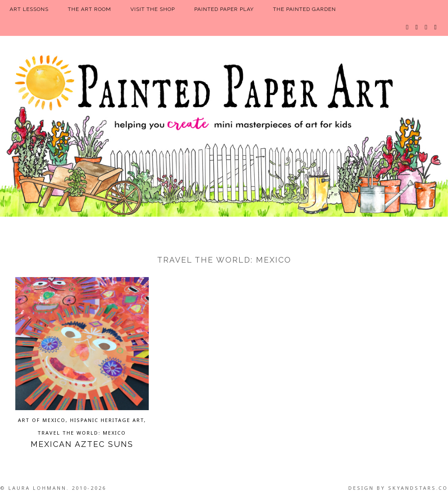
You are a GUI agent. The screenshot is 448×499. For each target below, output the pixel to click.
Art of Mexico (42, 420)
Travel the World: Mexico (82, 433)
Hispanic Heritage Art (107, 420)
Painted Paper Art (224, 134)
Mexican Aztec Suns (82, 444)
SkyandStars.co (418, 488)
